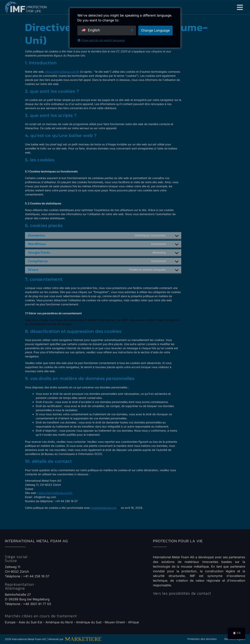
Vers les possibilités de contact (182, 593)
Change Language (155, 30)
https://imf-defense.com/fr (62, 72)
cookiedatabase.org (104, 508)
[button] (240, 7)
